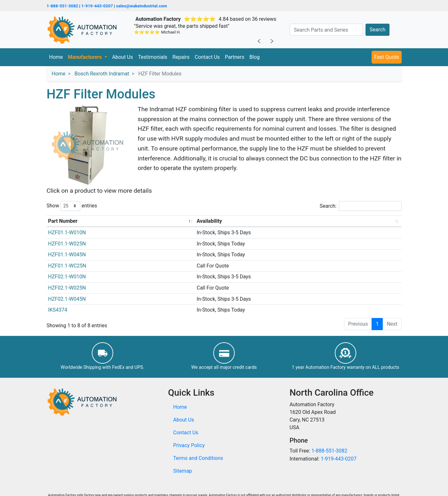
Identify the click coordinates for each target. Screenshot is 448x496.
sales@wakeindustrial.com (141, 6)
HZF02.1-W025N (67, 288)
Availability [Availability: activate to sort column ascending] (209, 221)
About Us (123, 57)
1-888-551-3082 (63, 6)
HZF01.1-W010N (67, 232)
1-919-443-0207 (97, 6)
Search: (360, 206)
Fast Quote (386, 57)
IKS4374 (58, 310)
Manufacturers (86, 57)
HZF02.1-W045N (67, 299)
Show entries (72, 206)
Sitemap (183, 471)
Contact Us (207, 57)
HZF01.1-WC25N (67, 266)
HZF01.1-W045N (67, 255)
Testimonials (153, 57)
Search (377, 30)
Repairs (181, 57)
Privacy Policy (189, 445)
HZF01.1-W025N (67, 244)
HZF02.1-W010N (67, 277)
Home (56, 57)
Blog (255, 57)
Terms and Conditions (198, 458)
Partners (235, 57)
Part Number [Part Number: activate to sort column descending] (63, 221)
